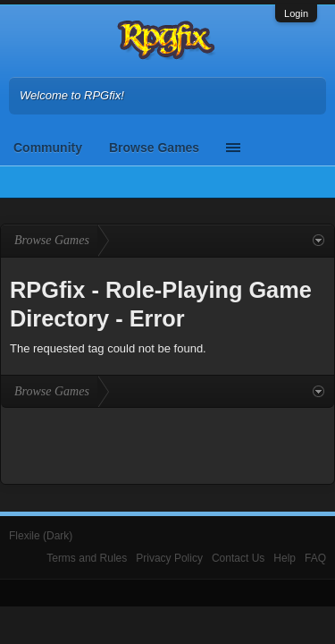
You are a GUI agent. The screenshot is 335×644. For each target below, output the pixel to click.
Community (48, 148)
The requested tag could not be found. (108, 348)
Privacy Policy (169, 558)
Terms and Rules (87, 558)
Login (296, 13)
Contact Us (238, 558)
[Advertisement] (168, 444)
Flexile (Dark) (41, 536)
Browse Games (154, 148)
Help (285, 558)
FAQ (315, 558)
